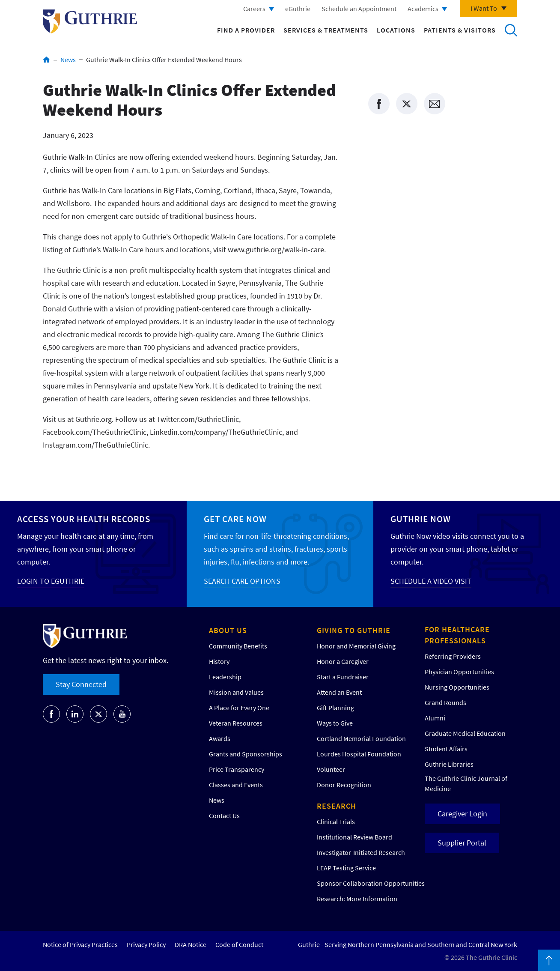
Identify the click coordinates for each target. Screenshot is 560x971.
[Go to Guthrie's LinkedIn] (75, 714)
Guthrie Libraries (449, 764)
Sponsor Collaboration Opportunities (371, 883)
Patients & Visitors (460, 30)
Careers (254, 9)
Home (46, 60)
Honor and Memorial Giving (356, 646)
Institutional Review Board (354, 837)
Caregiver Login (462, 814)
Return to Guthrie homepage (90, 21)
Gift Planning (335, 708)
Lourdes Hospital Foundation (359, 754)
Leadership (225, 677)
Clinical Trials (336, 822)
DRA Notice (191, 944)
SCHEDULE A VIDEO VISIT (431, 581)
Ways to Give (335, 723)
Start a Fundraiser (343, 677)
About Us (228, 630)
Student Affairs (446, 749)
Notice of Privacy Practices (80, 944)
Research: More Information (357, 899)
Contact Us (224, 816)
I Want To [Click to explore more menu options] (484, 8)
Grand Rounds (445, 702)
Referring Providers (453, 656)
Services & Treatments (326, 30)
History (219, 661)
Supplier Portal (462, 843)
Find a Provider (246, 30)
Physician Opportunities (459, 672)
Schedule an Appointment (359, 9)
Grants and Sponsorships (246, 754)
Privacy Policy (146, 944)
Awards (220, 738)
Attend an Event (339, 692)
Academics (423, 9)
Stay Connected (81, 684)
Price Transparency (237, 769)
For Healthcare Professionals (457, 635)
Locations (396, 30)
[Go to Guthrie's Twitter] (98, 714)
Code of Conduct (239, 944)
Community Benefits (238, 646)
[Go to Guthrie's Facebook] (51, 714)
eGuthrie (298, 9)
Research (337, 806)
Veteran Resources (236, 723)
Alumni (435, 718)
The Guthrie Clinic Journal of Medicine (466, 783)
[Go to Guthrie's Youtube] (122, 714)
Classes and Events (236, 785)
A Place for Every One (239, 708)
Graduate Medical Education (465, 733)
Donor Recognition (344, 785)
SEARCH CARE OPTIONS (242, 581)
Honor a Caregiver (343, 661)
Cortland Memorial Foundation (361, 738)
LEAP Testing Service (346, 868)
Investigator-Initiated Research (361, 852)
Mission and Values (236, 692)
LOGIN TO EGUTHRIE (51, 581)
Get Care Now (235, 519)
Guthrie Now (421, 519)
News (68, 60)
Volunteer (331, 769)
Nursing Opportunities (457, 687)
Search (511, 30)
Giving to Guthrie (354, 630)
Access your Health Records (84, 519)
